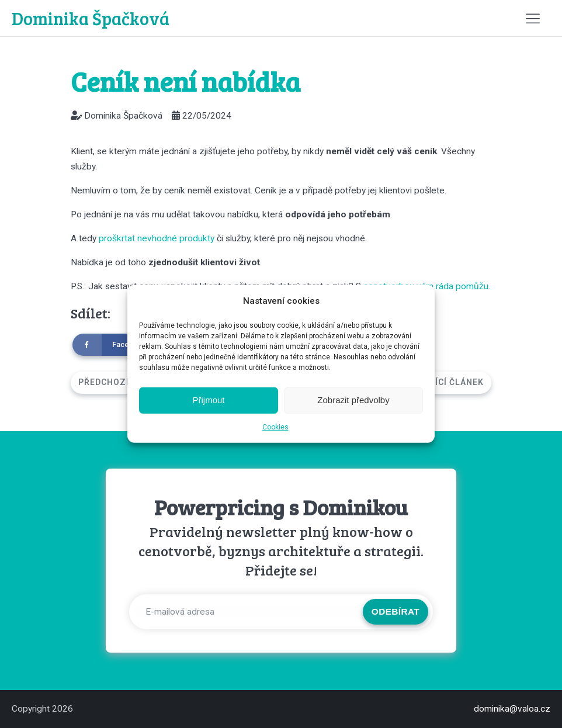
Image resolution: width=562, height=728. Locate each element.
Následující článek (436, 382)
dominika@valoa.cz (512, 709)
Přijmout (208, 400)
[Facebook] (116, 345)
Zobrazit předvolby (353, 400)
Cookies (275, 427)
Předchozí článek (122, 382)
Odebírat (396, 611)
